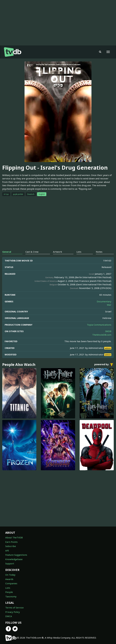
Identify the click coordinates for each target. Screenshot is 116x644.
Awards (9, 579)
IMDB (108, 331)
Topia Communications (99, 325)
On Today (10, 575)
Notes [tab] (99, 252)
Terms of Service (14, 608)
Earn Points (11, 542)
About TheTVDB (14, 537)
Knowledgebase (14, 559)
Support (10, 563)
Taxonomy (11, 596)
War (109, 305)
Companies (11, 583)
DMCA (9, 616)
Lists (8, 588)
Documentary (104, 301)
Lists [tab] (79, 252)
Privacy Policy (13, 612)
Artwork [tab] (58, 252)
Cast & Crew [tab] (32, 252)
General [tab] (7, 252)
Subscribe (11, 546)
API (7, 551)
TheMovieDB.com (102, 335)
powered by (104, 365)
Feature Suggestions (16, 555)
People (9, 592)
